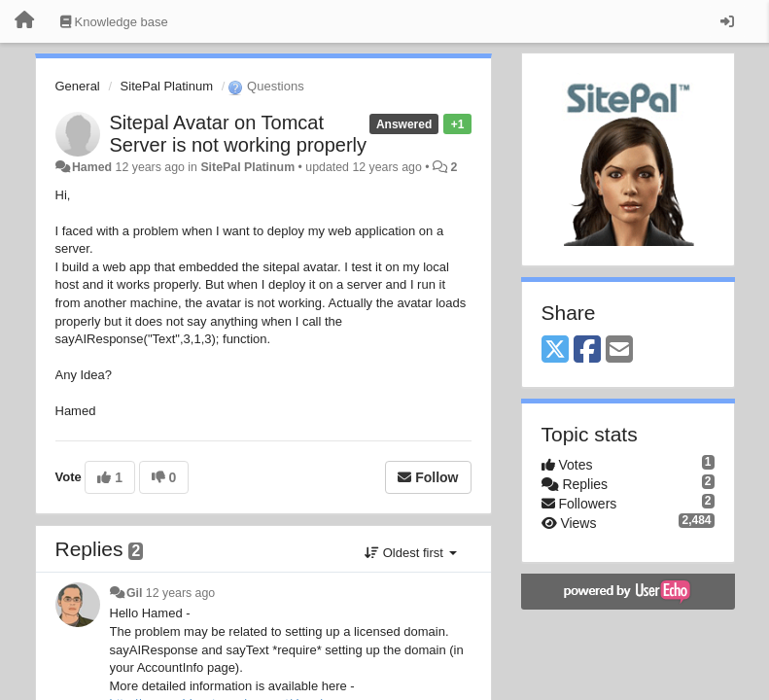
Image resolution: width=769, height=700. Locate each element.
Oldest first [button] (410, 553)
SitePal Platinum (167, 86)
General (78, 86)
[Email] (619, 350)
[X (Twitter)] (555, 350)
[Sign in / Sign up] (727, 21)
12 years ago (180, 593)
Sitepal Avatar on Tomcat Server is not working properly (239, 134)
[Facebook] (587, 350)
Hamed (92, 167)
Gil (134, 593)
